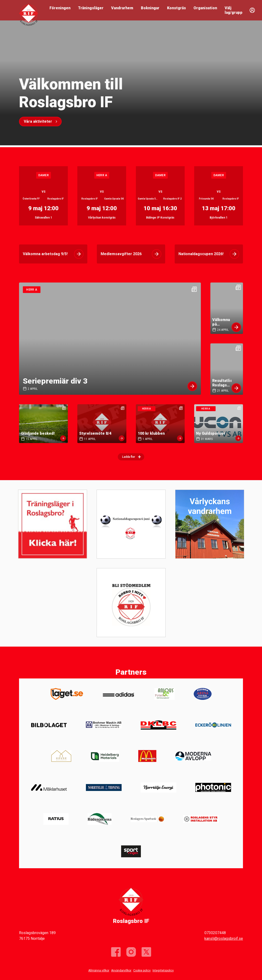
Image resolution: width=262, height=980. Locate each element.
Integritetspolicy (163, 970)
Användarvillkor (121, 970)
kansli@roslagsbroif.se (224, 939)
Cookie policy (142, 970)
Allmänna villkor (99, 970)
